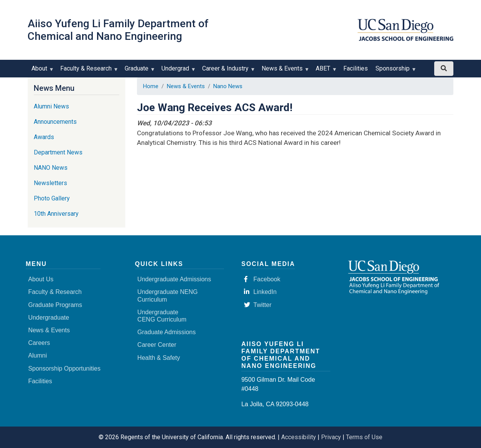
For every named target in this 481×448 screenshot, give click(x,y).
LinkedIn (260, 292)
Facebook (262, 279)
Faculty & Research (88, 71)
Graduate (138, 71)
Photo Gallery (52, 198)
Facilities (356, 68)
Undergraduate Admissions (174, 279)
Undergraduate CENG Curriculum (162, 316)
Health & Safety (159, 358)
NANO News (51, 168)
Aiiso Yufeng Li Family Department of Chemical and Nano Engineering (118, 30)
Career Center (157, 345)
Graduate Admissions (166, 332)
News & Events (284, 71)
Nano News (228, 86)
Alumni (37, 355)
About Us (41, 279)
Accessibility (299, 437)
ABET (325, 71)
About (41, 71)
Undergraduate (49, 318)
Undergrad (177, 71)
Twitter (258, 305)
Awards (44, 137)
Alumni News (51, 106)
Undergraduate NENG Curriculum (167, 295)
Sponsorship (394, 71)
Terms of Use (364, 437)
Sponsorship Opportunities (64, 368)
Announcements (55, 122)
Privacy (331, 437)
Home (151, 86)
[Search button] (444, 69)
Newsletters (50, 183)
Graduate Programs (55, 305)
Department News (58, 152)
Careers (39, 343)
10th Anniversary (56, 214)
